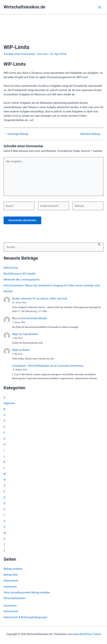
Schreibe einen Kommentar (19, 54)
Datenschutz (11, 581)
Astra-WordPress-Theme (87, 634)
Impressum (10, 587)
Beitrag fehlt (11, 575)
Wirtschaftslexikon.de (24, 7)
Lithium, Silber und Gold (53, 299)
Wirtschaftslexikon (14, 598)
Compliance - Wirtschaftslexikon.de (33, 366)
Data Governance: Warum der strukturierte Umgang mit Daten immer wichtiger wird (52, 285)
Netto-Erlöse (11, 268)
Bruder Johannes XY (24, 299)
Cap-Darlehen (31, 334)
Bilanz (26, 350)
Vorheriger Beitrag (16, 134)
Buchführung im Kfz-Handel (20, 274)
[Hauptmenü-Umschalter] (100, 7)
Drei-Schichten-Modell (34, 318)
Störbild (8, 291)
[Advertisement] (53, 34)
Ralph (15, 334)
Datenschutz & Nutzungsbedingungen (25, 617)
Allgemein (9, 403)
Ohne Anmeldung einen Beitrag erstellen (27, 592)
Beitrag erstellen (13, 569)
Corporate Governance (70, 366)
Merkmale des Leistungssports (22, 280)
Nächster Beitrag (92, 134)
